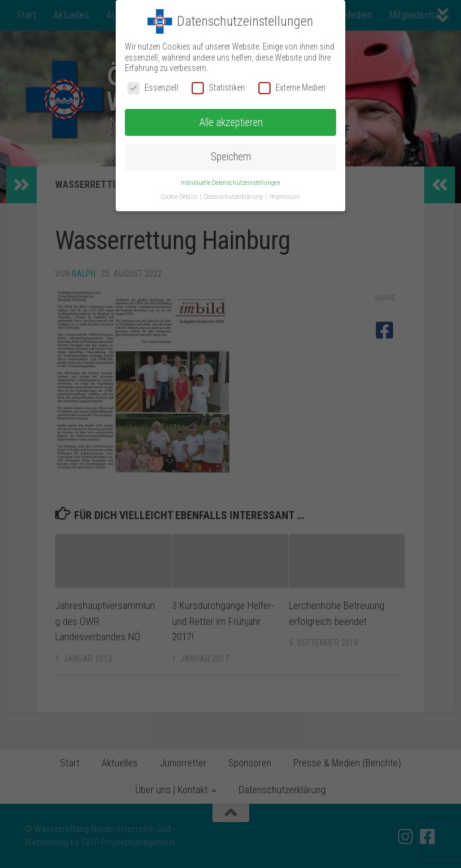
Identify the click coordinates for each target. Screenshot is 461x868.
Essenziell (153, 88)
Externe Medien (292, 88)
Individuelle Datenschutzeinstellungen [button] (230, 183)
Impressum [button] (285, 197)
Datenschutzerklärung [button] (234, 197)
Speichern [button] (231, 157)
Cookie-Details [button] (180, 197)
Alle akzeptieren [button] (231, 122)
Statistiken (218, 88)
